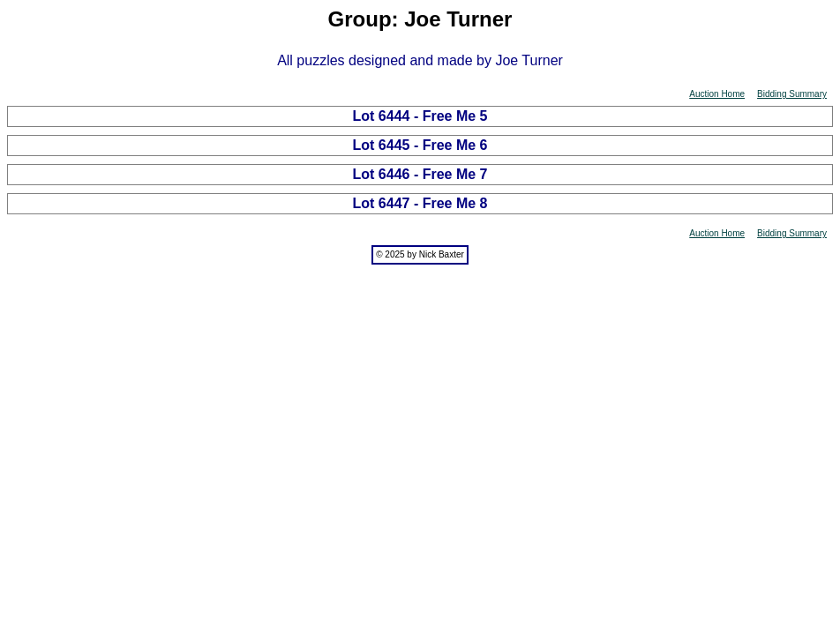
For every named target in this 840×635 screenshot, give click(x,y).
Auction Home (717, 94)
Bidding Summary (792, 94)
